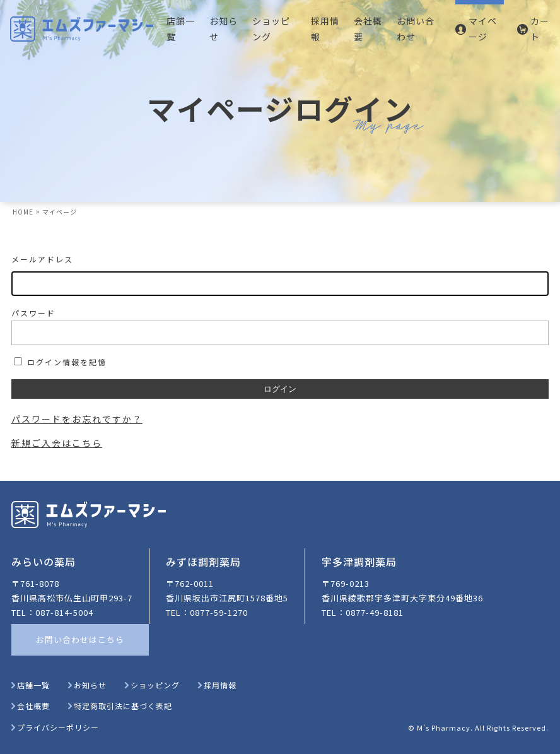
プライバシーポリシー (55, 727)
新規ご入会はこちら (57, 443)
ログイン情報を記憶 (60, 362)
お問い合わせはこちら (80, 639)
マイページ (483, 29)
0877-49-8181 (375, 612)
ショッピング (271, 29)
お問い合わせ (416, 29)
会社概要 (368, 29)
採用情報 (325, 29)
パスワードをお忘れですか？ (77, 419)
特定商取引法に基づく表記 (120, 706)
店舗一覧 (181, 29)
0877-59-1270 (219, 612)
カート (540, 29)
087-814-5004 (64, 612)
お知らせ (224, 29)
